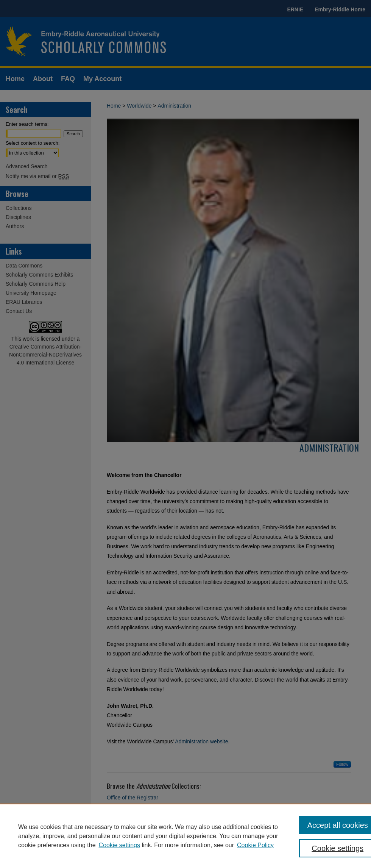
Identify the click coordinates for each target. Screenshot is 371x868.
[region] (185, 836)
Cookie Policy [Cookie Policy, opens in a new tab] (255, 845)
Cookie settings (119, 845)
